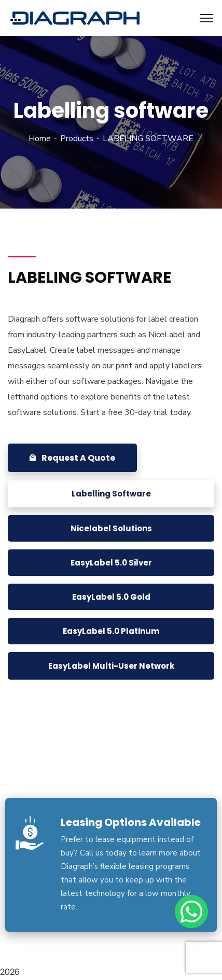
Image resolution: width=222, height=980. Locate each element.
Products (77, 139)
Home (40, 139)
